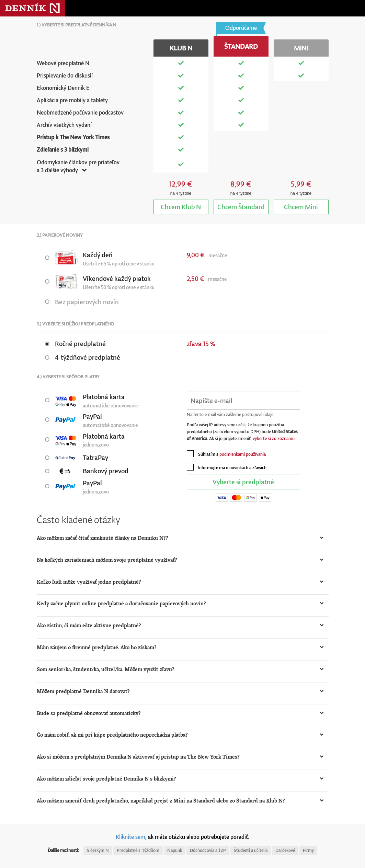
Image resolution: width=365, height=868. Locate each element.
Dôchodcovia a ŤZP (208, 850)
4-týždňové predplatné (83, 357)
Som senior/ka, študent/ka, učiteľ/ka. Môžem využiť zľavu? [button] (106, 669)
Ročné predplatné (75, 343)
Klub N (181, 207)
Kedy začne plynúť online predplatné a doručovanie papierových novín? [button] (121, 603)
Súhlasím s (226, 454)
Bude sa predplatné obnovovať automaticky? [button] (89, 713)
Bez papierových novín (82, 302)
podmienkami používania (243, 454)
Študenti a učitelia (251, 850)
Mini (301, 207)
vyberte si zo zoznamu (274, 438)
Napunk (175, 850)
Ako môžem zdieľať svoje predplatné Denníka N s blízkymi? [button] (106, 779)
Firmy (308, 850)
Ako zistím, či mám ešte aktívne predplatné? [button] (89, 625)
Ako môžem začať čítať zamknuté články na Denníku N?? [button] (102, 538)
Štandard (241, 207)
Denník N (32, 8)
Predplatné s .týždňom (138, 850)
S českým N (98, 850)
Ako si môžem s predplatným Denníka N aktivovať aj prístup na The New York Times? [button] (138, 757)
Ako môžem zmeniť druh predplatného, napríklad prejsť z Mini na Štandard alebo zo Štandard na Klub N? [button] (161, 801)
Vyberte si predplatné (243, 482)
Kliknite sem (130, 837)
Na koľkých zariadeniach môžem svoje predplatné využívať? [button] (107, 560)
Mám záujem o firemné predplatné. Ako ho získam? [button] (97, 647)
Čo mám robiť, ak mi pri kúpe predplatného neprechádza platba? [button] (112, 735)
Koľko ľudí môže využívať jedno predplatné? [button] (89, 582)
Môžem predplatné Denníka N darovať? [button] (83, 691)
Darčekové (285, 850)
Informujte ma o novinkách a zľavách (227, 467)
